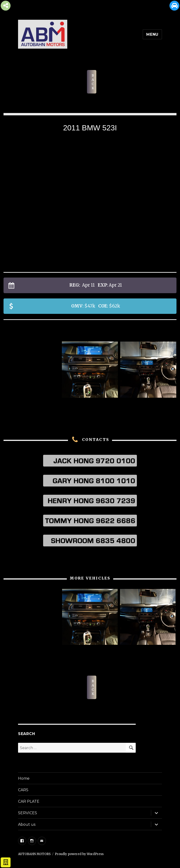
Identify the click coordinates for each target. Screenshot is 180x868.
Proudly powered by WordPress (79, 854)
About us (27, 824)
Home (24, 778)
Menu (152, 34)
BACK (93, 82)
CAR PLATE (29, 801)
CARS (23, 790)
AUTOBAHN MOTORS (34, 854)
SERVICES (28, 813)
